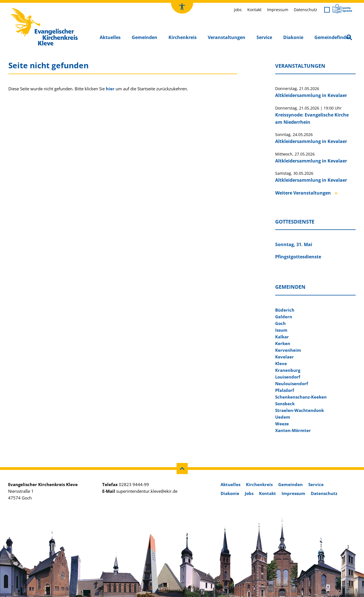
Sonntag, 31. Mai (294, 244)
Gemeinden (145, 37)
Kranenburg (288, 370)
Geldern (284, 317)
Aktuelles (110, 37)
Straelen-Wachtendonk (300, 410)
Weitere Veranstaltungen (303, 193)
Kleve (281, 363)
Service (264, 37)
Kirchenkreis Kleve (28, 9)
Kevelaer (284, 357)
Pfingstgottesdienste (298, 257)
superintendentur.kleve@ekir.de (147, 491)
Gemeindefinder (332, 37)
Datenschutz (306, 10)
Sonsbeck (285, 404)
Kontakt (254, 10)
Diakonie (293, 37)
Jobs (238, 10)
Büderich (285, 310)
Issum (281, 330)
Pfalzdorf (285, 390)
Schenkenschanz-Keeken (301, 397)
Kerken (283, 343)
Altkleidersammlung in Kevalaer (311, 95)
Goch (280, 323)
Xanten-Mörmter (293, 430)
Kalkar (282, 337)
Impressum (278, 10)
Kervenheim (288, 350)
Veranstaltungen (227, 37)
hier (110, 89)
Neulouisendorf (292, 384)
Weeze (282, 424)
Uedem (283, 417)
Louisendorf (288, 377)
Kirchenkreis (183, 37)
